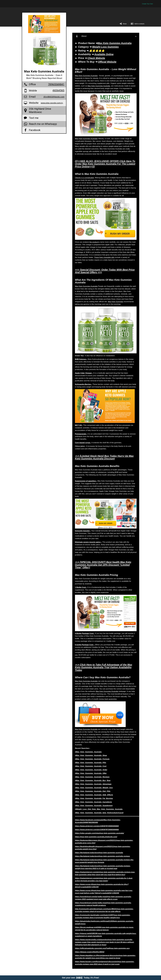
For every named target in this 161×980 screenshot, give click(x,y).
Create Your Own (147, 4)
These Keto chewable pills (104, 257)
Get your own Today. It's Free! (81, 978)
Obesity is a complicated (84, 178)
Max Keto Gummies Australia (86, 76)
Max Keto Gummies (116, 302)
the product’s (94, 242)
